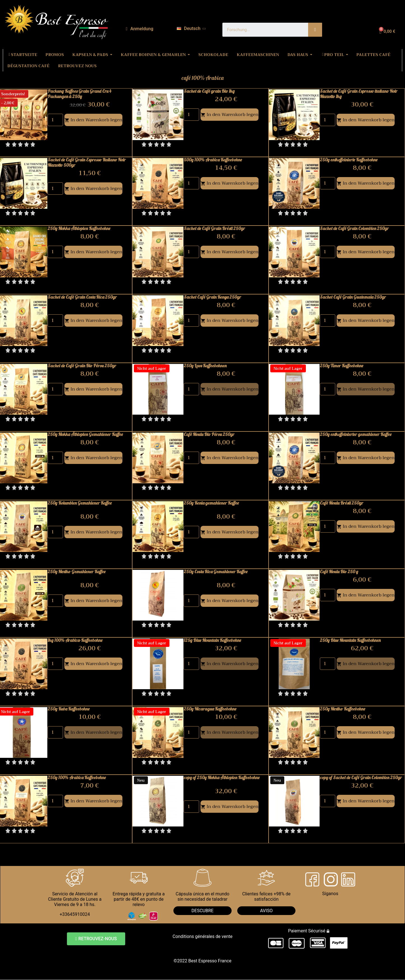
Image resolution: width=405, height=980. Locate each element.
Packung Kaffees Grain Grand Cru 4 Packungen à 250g (79, 94)
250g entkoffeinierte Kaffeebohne (349, 160)
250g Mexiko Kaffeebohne (343, 709)
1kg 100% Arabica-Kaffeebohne (75, 640)
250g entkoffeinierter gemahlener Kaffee (356, 434)
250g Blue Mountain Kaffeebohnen (350, 640)
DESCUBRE (203, 911)
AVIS (265, 911)
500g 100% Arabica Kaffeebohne (213, 160)
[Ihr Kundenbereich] (139, 29)
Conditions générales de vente (202, 936)
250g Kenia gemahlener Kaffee (211, 503)
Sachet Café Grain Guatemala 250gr (353, 297)
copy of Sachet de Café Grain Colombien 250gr (361, 777)
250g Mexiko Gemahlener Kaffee (77, 572)
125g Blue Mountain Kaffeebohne (212, 640)
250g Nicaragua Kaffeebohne (210, 709)
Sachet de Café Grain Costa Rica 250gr (82, 297)
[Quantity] (55, 120)
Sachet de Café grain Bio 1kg (209, 91)
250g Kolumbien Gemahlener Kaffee (80, 503)
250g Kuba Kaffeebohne (69, 709)
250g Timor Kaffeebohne (342, 366)
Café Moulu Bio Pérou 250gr (209, 434)
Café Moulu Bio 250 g (339, 572)
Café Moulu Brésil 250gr (342, 503)
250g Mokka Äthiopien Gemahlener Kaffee (85, 434)
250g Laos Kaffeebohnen (205, 366)
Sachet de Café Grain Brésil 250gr (214, 228)
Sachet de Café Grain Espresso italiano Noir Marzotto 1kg (359, 94)
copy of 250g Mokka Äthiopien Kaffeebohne (222, 777)
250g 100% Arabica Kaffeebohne (77, 777)
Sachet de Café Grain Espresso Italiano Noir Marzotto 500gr (87, 162)
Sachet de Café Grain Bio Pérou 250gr (82, 366)
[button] (96, 939)
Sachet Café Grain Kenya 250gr (212, 297)
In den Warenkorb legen (93, 120)
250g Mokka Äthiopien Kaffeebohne (79, 228)
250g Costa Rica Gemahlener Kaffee (216, 572)
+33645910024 (75, 914)
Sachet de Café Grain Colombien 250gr (354, 228)
